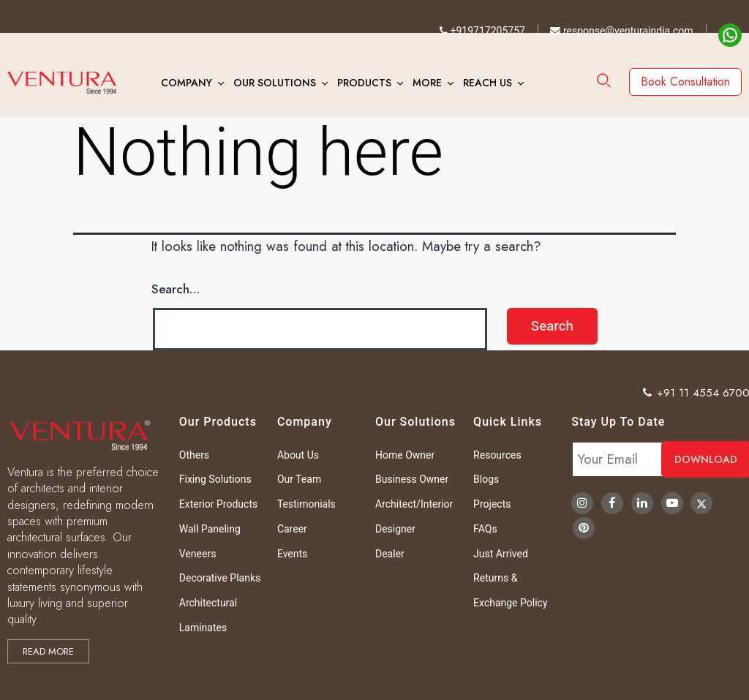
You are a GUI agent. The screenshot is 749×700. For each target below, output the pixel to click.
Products (364, 83)
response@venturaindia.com (621, 31)
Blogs (486, 479)
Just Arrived (501, 554)
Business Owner (412, 479)
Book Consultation (685, 82)
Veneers (198, 554)
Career (292, 529)
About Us (298, 455)
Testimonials (306, 504)
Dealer (390, 554)
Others (194, 455)
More (427, 83)
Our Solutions (275, 83)
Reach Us (488, 83)
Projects (492, 504)
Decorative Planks (220, 578)
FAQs (485, 529)
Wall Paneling (210, 529)
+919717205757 (482, 31)
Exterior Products (218, 504)
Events (292, 554)
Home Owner (405, 455)
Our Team (299, 479)
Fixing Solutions (215, 479)
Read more (48, 651)
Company (187, 83)
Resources (497, 455)
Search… (176, 289)
